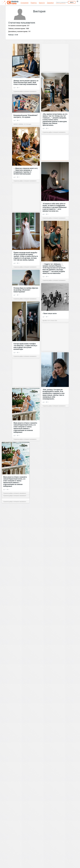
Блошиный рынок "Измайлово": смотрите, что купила (26, 116)
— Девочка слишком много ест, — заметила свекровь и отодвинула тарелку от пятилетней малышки (26, 171)
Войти (72, 2)
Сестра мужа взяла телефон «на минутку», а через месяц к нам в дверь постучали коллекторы (25, 346)
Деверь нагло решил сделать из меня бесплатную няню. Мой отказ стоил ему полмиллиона (26, 82)
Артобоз (45, 320)
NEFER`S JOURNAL (18, 124)
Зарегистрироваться (62, 2)
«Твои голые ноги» (50, 313)
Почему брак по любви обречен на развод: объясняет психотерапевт (26, 290)
